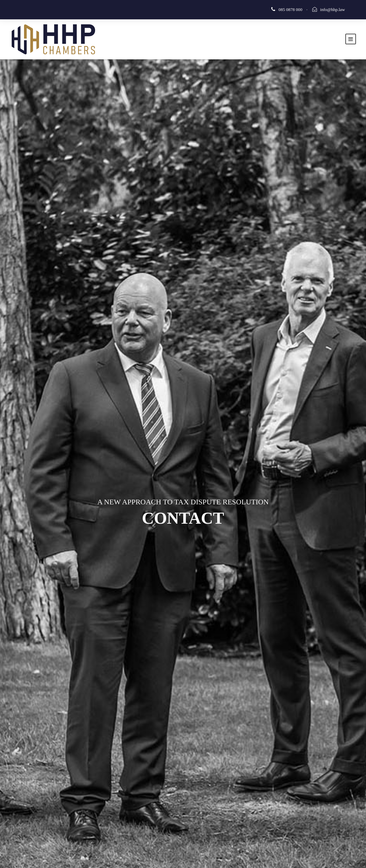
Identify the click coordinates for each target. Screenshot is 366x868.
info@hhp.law (333, 9)
